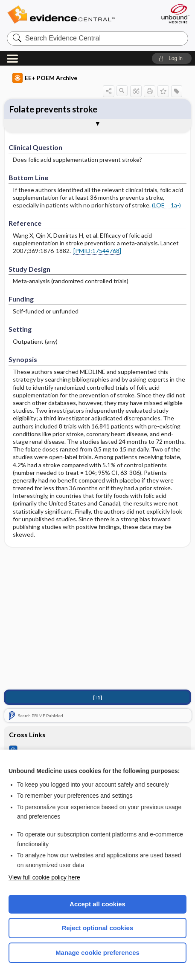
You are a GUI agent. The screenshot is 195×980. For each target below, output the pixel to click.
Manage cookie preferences (97, 953)
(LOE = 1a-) (166, 205)
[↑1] (97, 697)
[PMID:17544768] (97, 251)
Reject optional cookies (98, 928)
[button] (172, 58)
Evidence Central (74, 15)
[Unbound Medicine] (175, 14)
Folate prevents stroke (53, 109)
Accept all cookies (97, 904)
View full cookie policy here (44, 877)
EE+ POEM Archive (45, 78)
